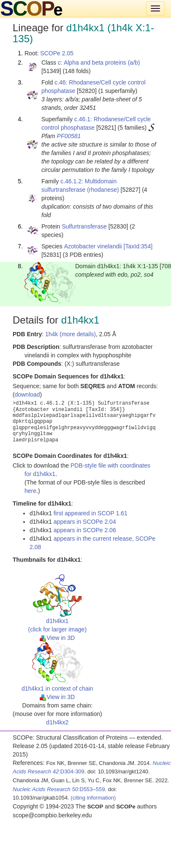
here (30, 491)
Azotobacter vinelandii (93, 246)
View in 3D (57, 638)
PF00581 (69, 136)
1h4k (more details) (71, 334)
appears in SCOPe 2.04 (85, 522)
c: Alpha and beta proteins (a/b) (99, 63)
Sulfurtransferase (84, 226)
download (27, 395)
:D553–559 (59, 789)
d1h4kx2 (57, 722)
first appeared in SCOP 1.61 (91, 513)
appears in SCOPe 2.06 (85, 530)
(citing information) (93, 798)
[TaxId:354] (138, 246)
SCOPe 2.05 (57, 53)
